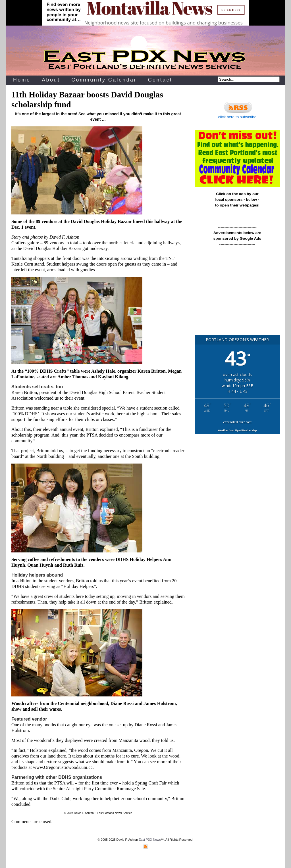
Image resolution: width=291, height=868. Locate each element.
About (51, 80)
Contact (160, 80)
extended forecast (237, 422)
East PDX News (150, 840)
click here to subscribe (237, 109)
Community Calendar (104, 80)
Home (22, 80)
